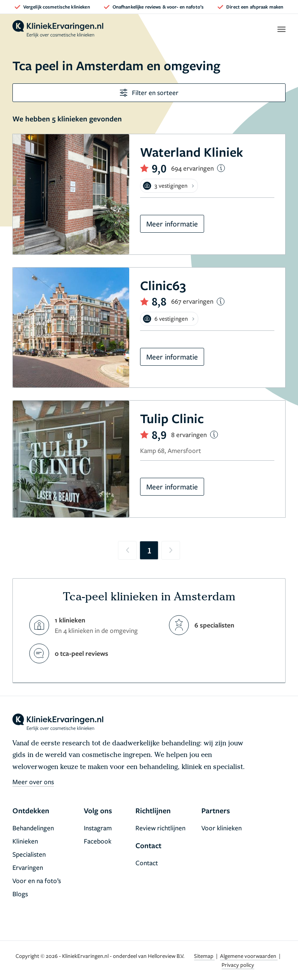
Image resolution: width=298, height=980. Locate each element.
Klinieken (25, 841)
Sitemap (204, 956)
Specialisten (29, 854)
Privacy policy (238, 965)
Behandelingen (33, 828)
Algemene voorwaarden (249, 956)
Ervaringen (28, 867)
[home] (58, 29)
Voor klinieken (222, 828)
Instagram (98, 828)
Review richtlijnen (160, 828)
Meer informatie (172, 224)
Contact (147, 863)
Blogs (20, 894)
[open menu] (281, 29)
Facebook (98, 841)
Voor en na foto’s (37, 881)
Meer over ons (33, 782)
